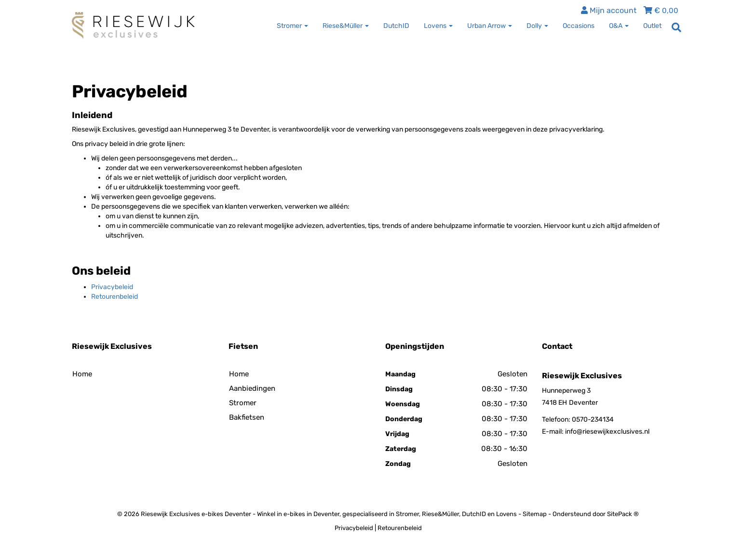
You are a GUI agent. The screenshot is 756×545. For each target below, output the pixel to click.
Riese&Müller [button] (346, 26)
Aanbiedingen (252, 388)
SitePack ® (623, 514)
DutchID (396, 26)
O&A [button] (619, 26)
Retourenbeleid (115, 297)
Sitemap (535, 514)
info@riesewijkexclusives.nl (607, 432)
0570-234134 (593, 419)
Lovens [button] (438, 26)
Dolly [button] (537, 26)
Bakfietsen (247, 417)
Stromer (243, 403)
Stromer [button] (292, 26)
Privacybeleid (112, 287)
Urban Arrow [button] (490, 26)
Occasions (579, 26)
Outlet (652, 26)
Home (82, 374)
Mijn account (609, 10)
